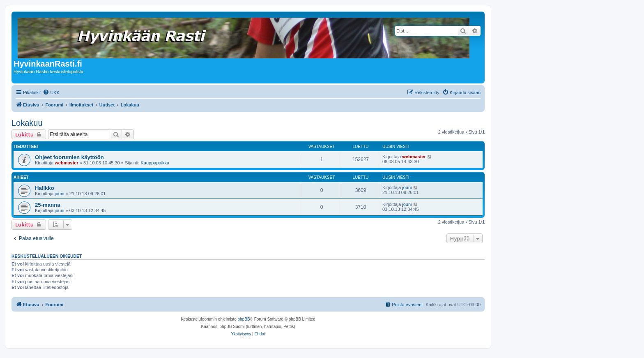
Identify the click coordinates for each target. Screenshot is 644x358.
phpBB (244, 319)
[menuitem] (51, 92)
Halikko (45, 188)
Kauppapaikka (155, 163)
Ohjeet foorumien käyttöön (69, 157)
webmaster (66, 163)
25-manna (48, 205)
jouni (59, 194)
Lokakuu (27, 123)
